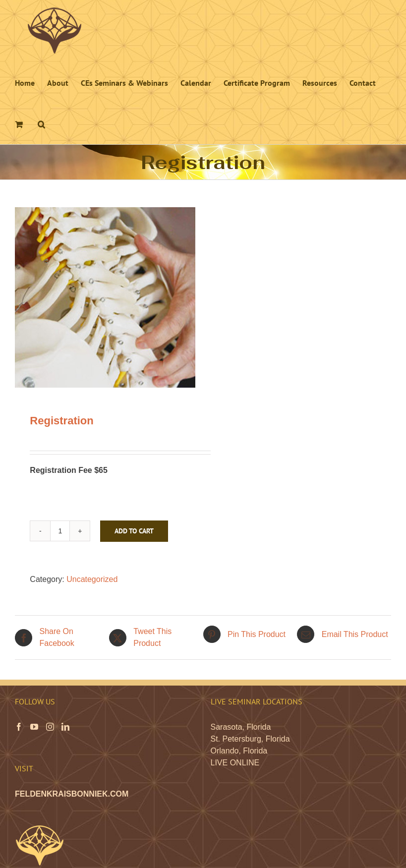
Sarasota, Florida (241, 727)
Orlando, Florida (239, 751)
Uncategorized (92, 579)
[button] (41, 123)
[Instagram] (50, 727)
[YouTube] (34, 727)
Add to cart (134, 531)
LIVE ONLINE (235, 763)
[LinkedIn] (65, 727)
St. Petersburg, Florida (250, 739)
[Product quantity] (60, 531)
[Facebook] (19, 727)
